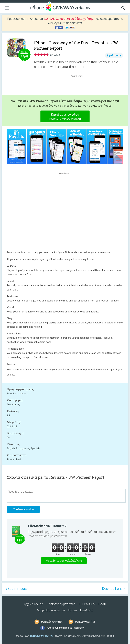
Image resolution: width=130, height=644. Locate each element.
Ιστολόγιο (87, 610)
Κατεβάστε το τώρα (65, 117)
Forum (72, 610)
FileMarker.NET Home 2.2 (47, 526)
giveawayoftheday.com (41, 636)
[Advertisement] (79, 86)
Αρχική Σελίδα (33, 604)
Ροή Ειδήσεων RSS (52, 622)
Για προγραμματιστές (61, 604)
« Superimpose (16, 589)
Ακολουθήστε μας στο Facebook (66, 628)
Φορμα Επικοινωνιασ (51, 610)
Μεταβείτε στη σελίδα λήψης (64, 561)
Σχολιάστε (114, 55)
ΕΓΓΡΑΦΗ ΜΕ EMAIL (93, 604)
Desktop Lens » (113, 589)
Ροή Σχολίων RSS (85, 622)
